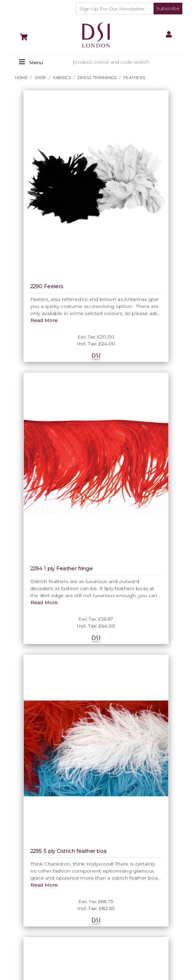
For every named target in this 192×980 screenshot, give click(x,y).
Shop (40, 77)
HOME (21, 77)
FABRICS (62, 77)
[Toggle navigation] (31, 62)
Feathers (134, 77)
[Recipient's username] (115, 9)
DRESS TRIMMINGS (97, 77)
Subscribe (168, 8)
